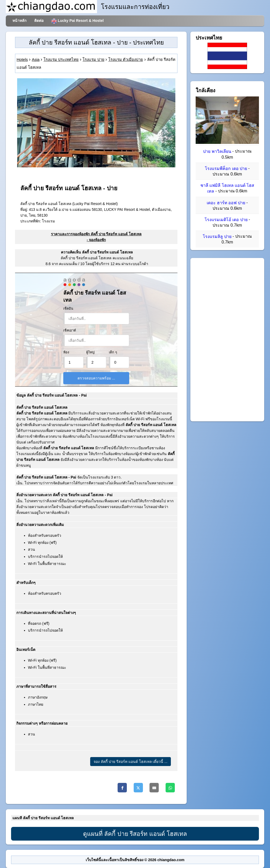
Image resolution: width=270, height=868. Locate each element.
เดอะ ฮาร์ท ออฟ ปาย (226, 203)
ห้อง (66, 352)
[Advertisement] (227, 340)
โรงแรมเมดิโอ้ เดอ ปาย (226, 220)
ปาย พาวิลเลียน (217, 152)
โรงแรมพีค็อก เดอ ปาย (226, 169)
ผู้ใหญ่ (90, 352)
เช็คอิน (68, 309)
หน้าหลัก (19, 21)
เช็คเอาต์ (70, 330)
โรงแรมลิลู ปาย (217, 236)
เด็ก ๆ (113, 352)
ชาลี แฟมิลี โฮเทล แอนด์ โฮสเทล (227, 188)
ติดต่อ (39, 21)
